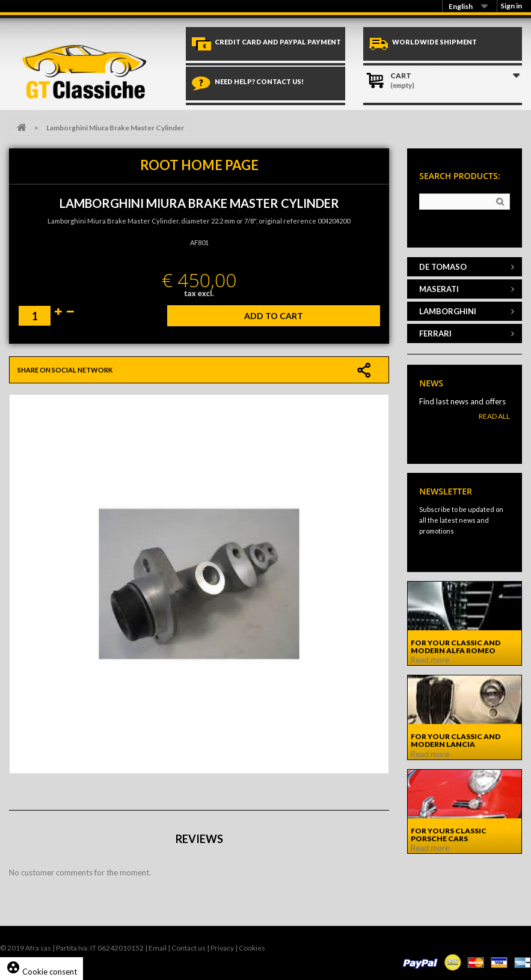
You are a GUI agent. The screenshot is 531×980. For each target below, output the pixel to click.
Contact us (189, 948)
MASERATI (439, 289)
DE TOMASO (443, 267)
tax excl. (199, 294)
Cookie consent (41, 972)
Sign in (511, 6)
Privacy (222, 948)
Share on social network (65, 370)
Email (158, 948)
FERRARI (435, 333)
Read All (494, 416)
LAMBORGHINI (448, 311)
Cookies (252, 948)
